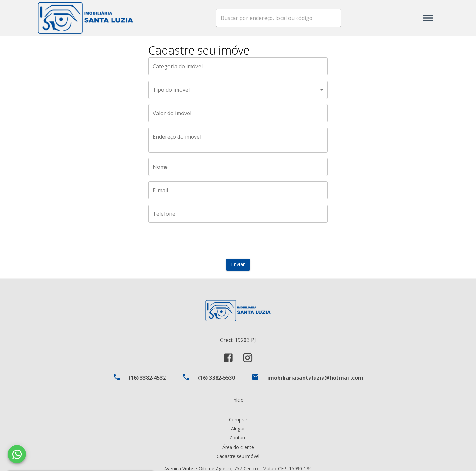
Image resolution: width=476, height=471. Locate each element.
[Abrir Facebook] (228, 358)
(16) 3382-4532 (147, 378)
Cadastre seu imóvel (238, 456)
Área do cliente (238, 447)
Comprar (238, 419)
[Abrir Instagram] (248, 358)
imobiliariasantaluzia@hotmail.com (315, 378)
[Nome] (238, 167)
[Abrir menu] (428, 18)
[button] (238, 90)
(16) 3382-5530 (217, 378)
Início (238, 400)
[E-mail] (238, 190)
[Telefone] (238, 214)
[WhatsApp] (17, 454)
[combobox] (280, 18)
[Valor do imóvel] (238, 113)
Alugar (238, 429)
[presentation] (238, 241)
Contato (238, 438)
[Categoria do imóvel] (238, 66)
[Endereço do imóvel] (238, 140)
